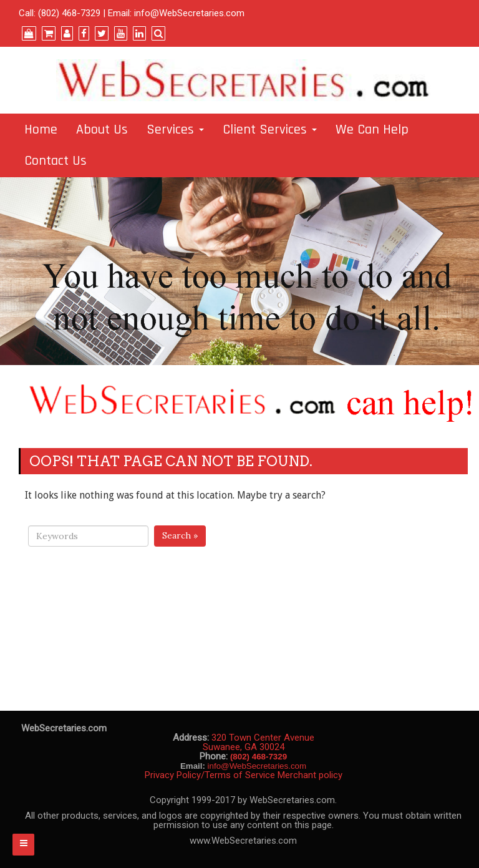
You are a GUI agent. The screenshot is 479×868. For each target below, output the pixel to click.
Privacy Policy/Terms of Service (210, 775)
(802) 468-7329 (69, 13)
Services (175, 130)
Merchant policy (310, 775)
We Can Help (372, 130)
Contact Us (56, 161)
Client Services (270, 130)
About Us (102, 130)
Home (41, 130)
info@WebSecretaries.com (189, 13)
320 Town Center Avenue (263, 738)
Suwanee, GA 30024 (244, 747)
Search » (180, 535)
